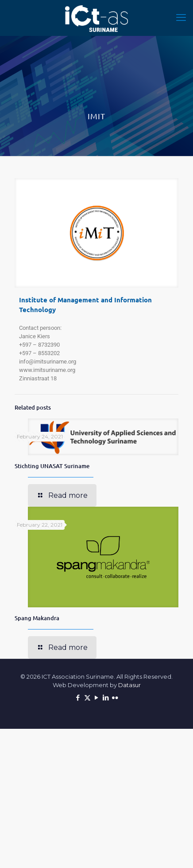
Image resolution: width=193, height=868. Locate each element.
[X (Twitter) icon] (87, 698)
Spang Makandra (37, 618)
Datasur (129, 685)
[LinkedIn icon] (106, 698)
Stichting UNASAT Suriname (52, 466)
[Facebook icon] (78, 698)
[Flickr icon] (115, 698)
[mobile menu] (181, 18)
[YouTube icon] (97, 698)
